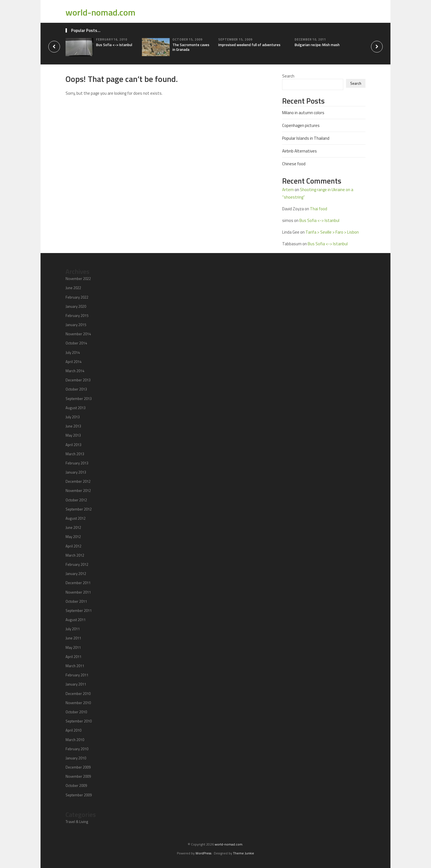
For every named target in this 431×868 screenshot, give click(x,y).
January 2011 (76, 684)
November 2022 (78, 279)
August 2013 (76, 408)
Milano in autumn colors (303, 113)
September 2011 (79, 611)
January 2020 (76, 306)
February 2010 (77, 749)
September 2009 (79, 795)
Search (288, 76)
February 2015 (77, 316)
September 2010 (79, 721)
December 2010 (78, 694)
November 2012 (78, 491)
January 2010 (76, 758)
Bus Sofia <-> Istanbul (114, 45)
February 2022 (77, 297)
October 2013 (76, 389)
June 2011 (73, 638)
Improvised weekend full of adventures (249, 45)
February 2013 (77, 463)
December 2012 (78, 481)
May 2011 (73, 647)
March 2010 (75, 740)
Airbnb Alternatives (300, 151)
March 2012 (75, 555)
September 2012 (79, 509)
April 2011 (73, 657)
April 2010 (73, 730)
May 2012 (73, 537)
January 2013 (76, 472)
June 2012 (73, 527)
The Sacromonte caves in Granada (191, 47)
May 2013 (73, 435)
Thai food (319, 209)
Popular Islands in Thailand (306, 138)
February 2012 (77, 564)
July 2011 (73, 629)
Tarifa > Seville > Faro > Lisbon (332, 232)
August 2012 (76, 518)
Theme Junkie (244, 853)
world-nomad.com (101, 12)
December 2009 (78, 767)
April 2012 (73, 546)
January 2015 (76, 325)
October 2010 (76, 712)
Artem (288, 190)
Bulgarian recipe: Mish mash (317, 45)
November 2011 (78, 592)
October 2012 (76, 500)
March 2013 (75, 454)
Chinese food (294, 164)
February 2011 (77, 675)
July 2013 (73, 417)
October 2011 (76, 601)
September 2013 (79, 399)
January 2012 (76, 574)
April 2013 (73, 445)
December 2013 (78, 380)
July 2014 (73, 352)
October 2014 (76, 343)
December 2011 (78, 583)
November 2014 (78, 334)
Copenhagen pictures (301, 125)
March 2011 (75, 666)
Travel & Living (77, 822)
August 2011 (76, 620)
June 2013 (73, 426)
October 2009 (76, 786)
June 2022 (73, 288)
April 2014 (73, 362)
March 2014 (75, 371)
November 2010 (78, 703)
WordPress (203, 853)
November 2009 (78, 776)
